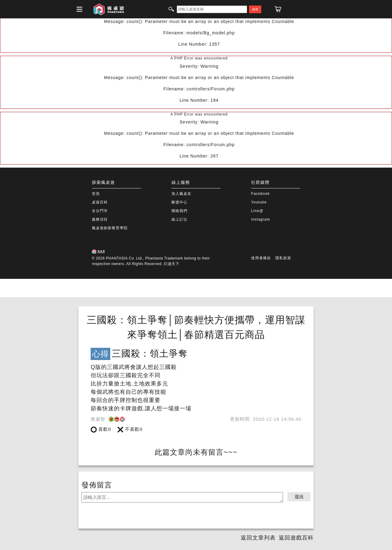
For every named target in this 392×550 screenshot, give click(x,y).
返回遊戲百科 (296, 538)
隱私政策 (283, 258)
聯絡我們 (179, 211)
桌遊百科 (100, 202)
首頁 (96, 194)
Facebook (260, 194)
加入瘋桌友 (181, 194)
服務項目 (100, 219)
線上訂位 (179, 219)
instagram (261, 219)
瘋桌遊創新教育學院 (110, 228)
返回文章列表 (258, 538)
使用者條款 (261, 258)
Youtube (259, 202)
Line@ (257, 211)
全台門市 (100, 211)
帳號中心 (179, 202)
